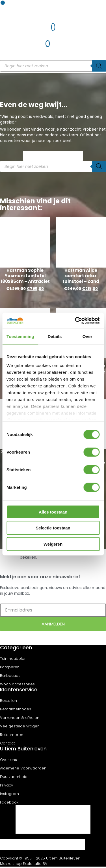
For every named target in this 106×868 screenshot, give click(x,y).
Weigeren (53, 544)
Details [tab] (55, 336)
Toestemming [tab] (20, 336)
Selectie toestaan (53, 528)
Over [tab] (87, 336)
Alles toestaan (53, 512)
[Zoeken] (99, 66)
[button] (3, 3)
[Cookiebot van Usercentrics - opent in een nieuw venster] (75, 321)
